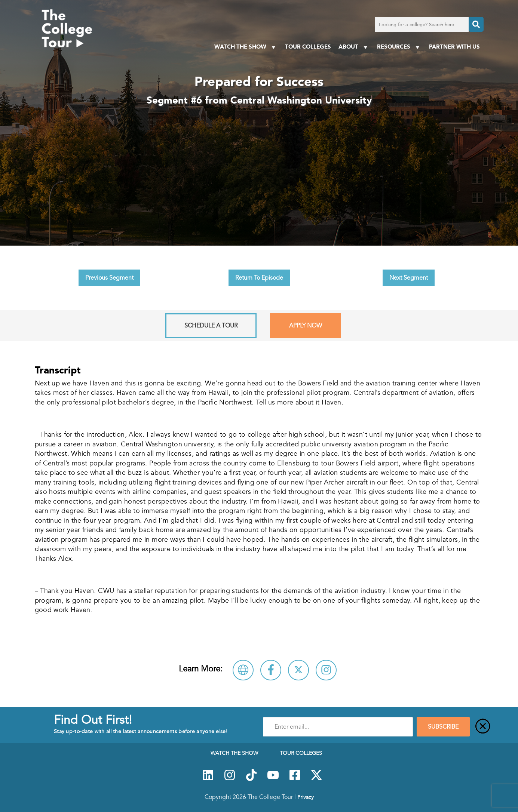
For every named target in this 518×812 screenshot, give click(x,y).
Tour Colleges (308, 47)
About (354, 47)
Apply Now (306, 326)
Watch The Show (246, 47)
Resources (399, 47)
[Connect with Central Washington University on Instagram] (326, 670)
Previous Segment (109, 278)
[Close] (483, 727)
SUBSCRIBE (443, 727)
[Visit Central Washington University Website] (243, 670)
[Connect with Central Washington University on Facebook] (271, 670)
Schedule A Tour (211, 326)
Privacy (306, 797)
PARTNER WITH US (454, 47)
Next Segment (409, 278)
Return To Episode (259, 278)
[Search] (476, 24)
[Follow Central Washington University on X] (298, 670)
